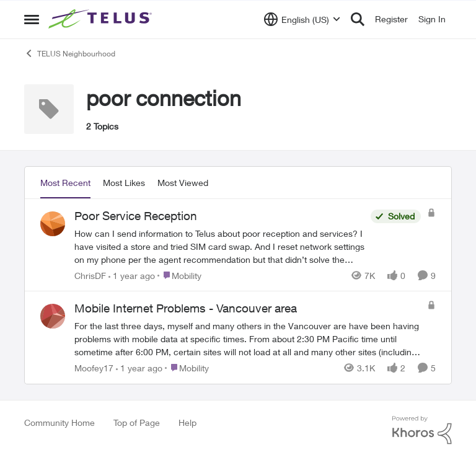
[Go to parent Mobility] (179, 275)
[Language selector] (302, 19)
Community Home (59, 422)
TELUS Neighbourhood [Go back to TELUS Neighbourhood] (70, 53)
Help (187, 422)
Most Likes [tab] (124, 183)
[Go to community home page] (102, 19)
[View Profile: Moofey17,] (53, 316)
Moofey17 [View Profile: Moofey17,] (94, 368)
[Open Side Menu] (32, 19)
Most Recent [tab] (65, 183)
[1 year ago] (132, 275)
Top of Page (137, 422)
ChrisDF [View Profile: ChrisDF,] (90, 275)
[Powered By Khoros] (422, 430)
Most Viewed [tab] (183, 183)
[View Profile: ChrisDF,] (53, 224)
